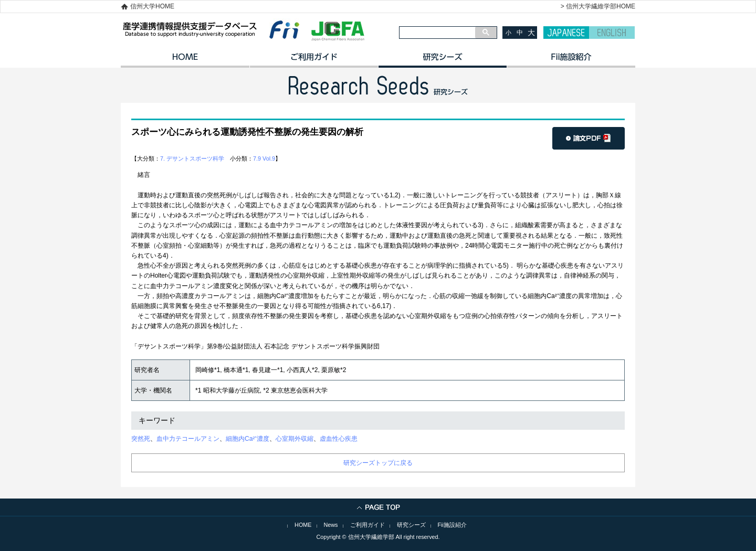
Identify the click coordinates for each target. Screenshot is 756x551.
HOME (185, 60)
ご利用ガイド (314, 60)
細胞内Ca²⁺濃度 (248, 439)
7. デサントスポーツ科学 (192, 158)
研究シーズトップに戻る (378, 463)
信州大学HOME (152, 6)
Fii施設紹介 (452, 525)
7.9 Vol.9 (264, 158)
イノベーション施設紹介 (571, 60)
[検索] (437, 33)
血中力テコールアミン (188, 439)
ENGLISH (612, 33)
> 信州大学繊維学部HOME (598, 6)
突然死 (141, 439)
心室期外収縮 (295, 439)
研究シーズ (442, 60)
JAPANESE (566, 33)
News (331, 525)
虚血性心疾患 (339, 439)
